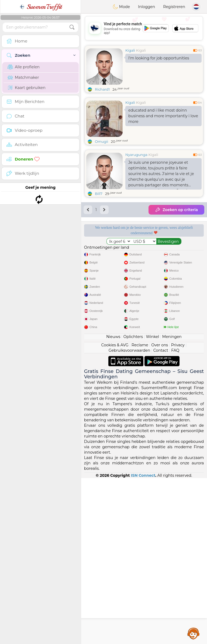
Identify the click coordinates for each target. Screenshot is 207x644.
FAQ (175, 516)
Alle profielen (24, 67)
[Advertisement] (144, 28)
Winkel (152, 503)
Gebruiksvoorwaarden (130, 516)
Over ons (160, 511)
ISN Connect (143, 641)
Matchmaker (23, 77)
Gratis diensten (112, 246)
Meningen (172, 503)
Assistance (194, 633)
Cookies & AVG (115, 511)
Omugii (101, 141)
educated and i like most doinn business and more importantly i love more (163, 116)
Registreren (174, 7)
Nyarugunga (136, 155)
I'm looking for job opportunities (159, 58)
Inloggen (146, 7)
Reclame (140, 511)
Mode (121, 7)
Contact (161, 516)
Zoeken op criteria (176, 210)
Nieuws (113, 503)
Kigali (130, 50)
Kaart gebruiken (27, 88)
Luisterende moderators (176, 246)
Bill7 (99, 194)
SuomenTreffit (41, 7)
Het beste (176, 277)
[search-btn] (72, 27)
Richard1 (102, 89)
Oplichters (133, 503)
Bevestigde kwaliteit (112, 277)
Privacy (178, 511)
